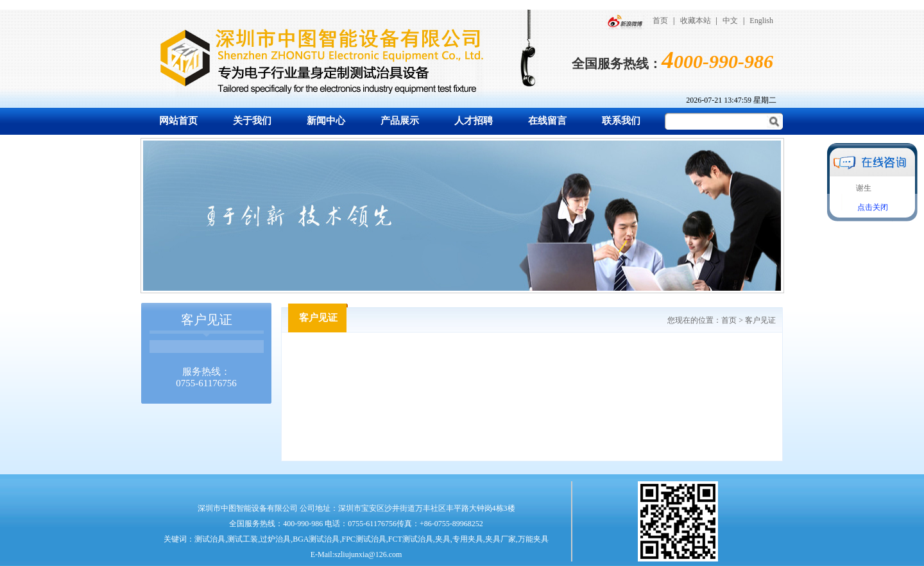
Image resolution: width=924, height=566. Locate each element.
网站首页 (178, 121)
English (761, 21)
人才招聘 (474, 121)
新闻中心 (326, 121)
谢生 (864, 188)
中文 (730, 21)
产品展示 (400, 121)
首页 (660, 21)
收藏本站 (696, 21)
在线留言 (547, 121)
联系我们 (621, 121)
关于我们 (252, 121)
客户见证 (760, 320)
